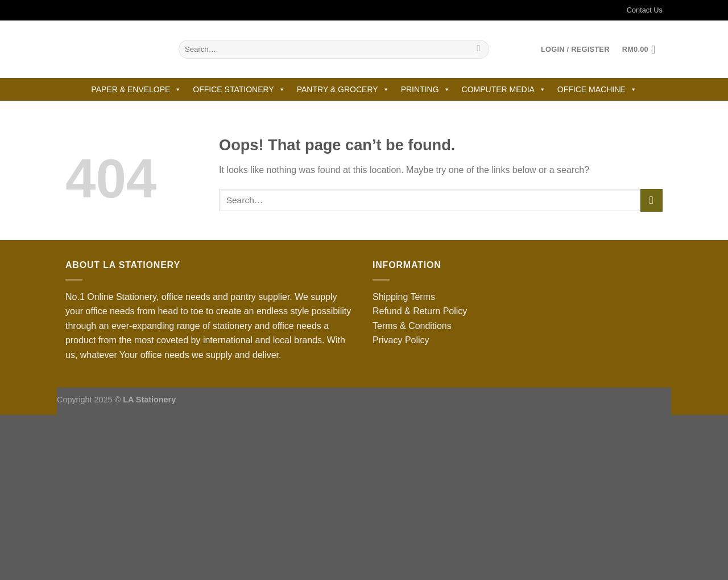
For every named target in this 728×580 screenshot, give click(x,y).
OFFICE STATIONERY (239, 89)
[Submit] (479, 50)
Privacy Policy (401, 340)
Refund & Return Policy (420, 311)
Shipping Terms (404, 297)
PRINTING (426, 89)
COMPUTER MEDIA (504, 89)
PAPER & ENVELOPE (136, 89)
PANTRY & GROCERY (343, 89)
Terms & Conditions (412, 326)
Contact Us (638, 10)
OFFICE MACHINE (597, 89)
